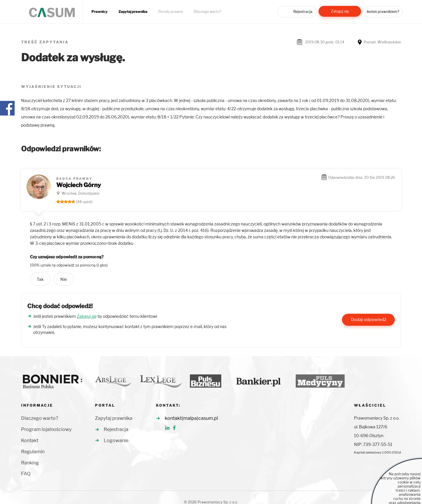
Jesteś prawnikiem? (383, 12)
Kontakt (30, 441)
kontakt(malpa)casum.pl (191, 418)
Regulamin (33, 452)
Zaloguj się (340, 11)
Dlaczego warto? (207, 12)
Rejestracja (303, 12)
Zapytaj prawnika (133, 12)
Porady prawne (171, 12)
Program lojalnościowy (46, 429)
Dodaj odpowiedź (369, 320)
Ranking (30, 463)
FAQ (26, 474)
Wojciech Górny (79, 185)
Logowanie (116, 441)
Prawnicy (99, 12)
